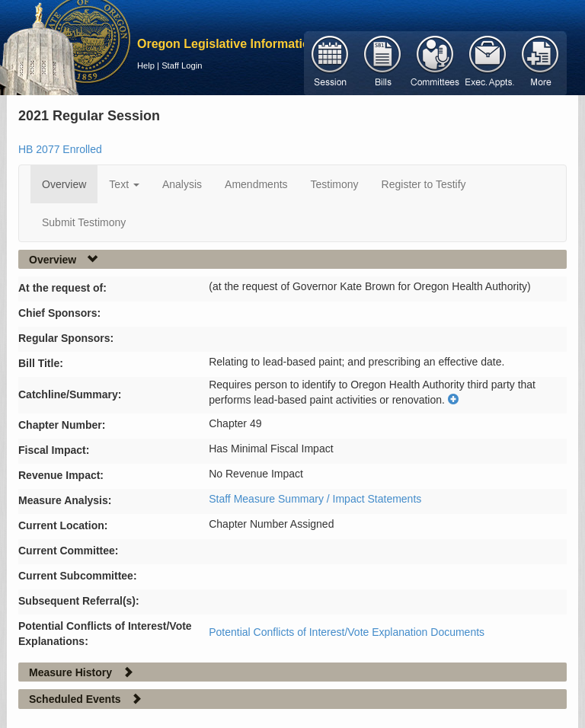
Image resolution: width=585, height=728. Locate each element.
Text (124, 184)
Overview (64, 184)
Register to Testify (424, 184)
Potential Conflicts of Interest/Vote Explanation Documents (347, 632)
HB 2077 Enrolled (60, 149)
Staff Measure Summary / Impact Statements (315, 499)
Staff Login (182, 65)
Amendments (256, 184)
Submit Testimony (84, 222)
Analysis (182, 184)
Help (146, 65)
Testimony (335, 184)
